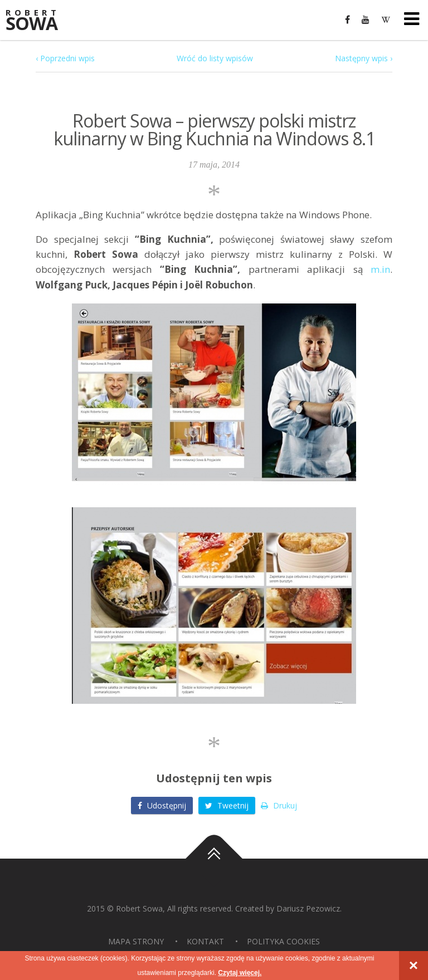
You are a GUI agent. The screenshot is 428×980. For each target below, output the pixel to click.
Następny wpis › (364, 58)
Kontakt (205, 941)
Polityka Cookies (283, 941)
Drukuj (279, 805)
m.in (380, 269)
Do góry (214, 859)
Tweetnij (227, 805)
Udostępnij (162, 805)
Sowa (39, 21)
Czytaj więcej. (240, 973)
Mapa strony (136, 941)
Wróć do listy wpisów (215, 58)
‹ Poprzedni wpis (65, 58)
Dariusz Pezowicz (308, 908)
